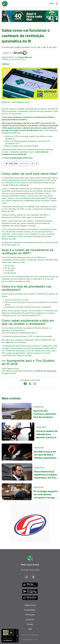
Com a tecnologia (30, 640)
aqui (29, 361)
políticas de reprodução (46, 371)
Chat (30, 629)
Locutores (30, 619)
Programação (30, 610)
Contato (30, 624)
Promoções (30, 615)
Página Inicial (30, 605)
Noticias (6, 64)
